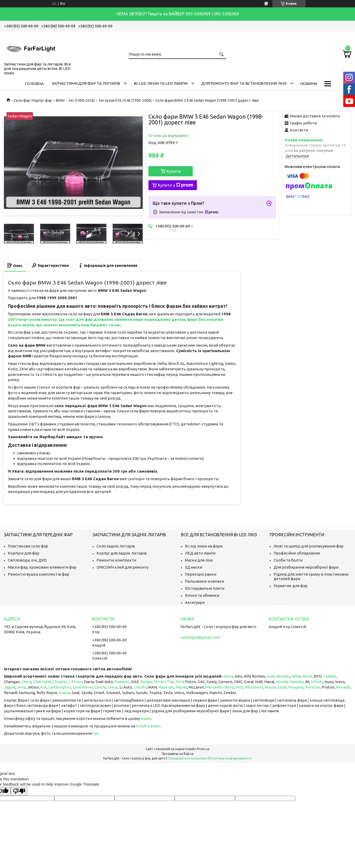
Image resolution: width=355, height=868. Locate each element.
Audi (271, 676)
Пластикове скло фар (28, 546)
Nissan (270, 687)
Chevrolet (42, 682)
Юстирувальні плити (205, 588)
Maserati (166, 687)
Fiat (171, 682)
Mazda (181, 687)
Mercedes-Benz (220, 687)
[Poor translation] (19, 791)
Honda (282, 682)
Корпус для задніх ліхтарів (122, 553)
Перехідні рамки (201, 574)
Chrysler (60, 682)
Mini (239, 687)
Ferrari (160, 682)
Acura (228, 676)
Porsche (313, 687)
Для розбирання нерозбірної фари (306, 567)
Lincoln (140, 687)
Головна (34, 84)
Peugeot (296, 687)
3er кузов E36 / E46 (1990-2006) (125, 100)
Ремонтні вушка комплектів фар (38, 574)
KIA (44, 687)
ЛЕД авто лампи (200, 553)
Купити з (176, 185)
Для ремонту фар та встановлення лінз (244, 83)
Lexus (113, 687)
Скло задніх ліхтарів (116, 546)
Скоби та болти (288, 560)
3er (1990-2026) (82, 100)
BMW (60, 100)
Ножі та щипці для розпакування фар (309, 546)
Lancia (100, 687)
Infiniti (317, 682)
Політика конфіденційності (231, 758)
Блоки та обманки (202, 595)
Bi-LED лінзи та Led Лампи (161, 83)
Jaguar (10, 687)
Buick (307, 676)
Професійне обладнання (297, 553)
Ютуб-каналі (148, 726)
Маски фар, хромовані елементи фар (42, 567)
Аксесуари (195, 602)
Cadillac (330, 676)
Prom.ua (203, 749)
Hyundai (296, 682)
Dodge (146, 682)
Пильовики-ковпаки (204, 581)
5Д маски (194, 567)
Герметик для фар (291, 586)
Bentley (283, 676)
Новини (309, 84)
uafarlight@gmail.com (200, 637)
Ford (180, 682)
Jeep (21, 687)
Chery (26, 682)
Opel (282, 687)
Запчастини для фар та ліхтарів (86, 83)
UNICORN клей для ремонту (122, 567)
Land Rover (83, 687)
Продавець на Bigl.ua (178, 754)
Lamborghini (60, 687)
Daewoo (122, 682)
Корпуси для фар (24, 553)
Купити (174, 171)
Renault (343, 687)
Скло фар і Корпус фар (33, 100)
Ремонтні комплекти (116, 560)
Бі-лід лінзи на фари (204, 546)
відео (146, 718)
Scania (64, 693)
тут (96, 733)
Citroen (76, 682)
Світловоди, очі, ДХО (27, 560)
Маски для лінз (199, 560)
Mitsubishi (254, 687)
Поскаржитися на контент (188, 758)
